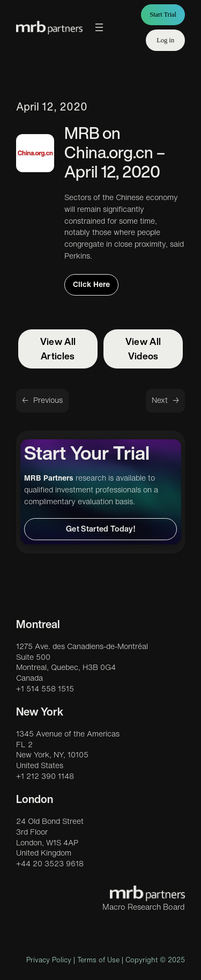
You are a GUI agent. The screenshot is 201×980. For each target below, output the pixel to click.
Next (160, 400)
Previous (48, 400)
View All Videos (143, 349)
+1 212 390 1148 (45, 776)
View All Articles (58, 349)
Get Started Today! (100, 529)
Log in (165, 40)
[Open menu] (99, 27)
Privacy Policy (49, 960)
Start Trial (163, 14)
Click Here (91, 284)
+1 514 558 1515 (45, 689)
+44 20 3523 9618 (50, 864)
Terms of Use (98, 960)
